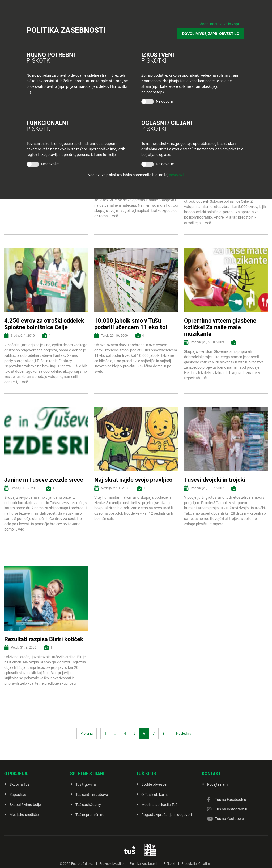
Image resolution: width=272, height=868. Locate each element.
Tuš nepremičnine (90, 815)
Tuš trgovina (86, 784)
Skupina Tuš (20, 784)
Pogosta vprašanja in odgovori (167, 815)
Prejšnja (87, 733)
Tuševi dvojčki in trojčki (215, 480)
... (115, 733)
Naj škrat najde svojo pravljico (133, 480)
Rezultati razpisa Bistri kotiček (44, 639)
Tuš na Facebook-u (231, 800)
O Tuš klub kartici (155, 795)
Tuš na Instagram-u (231, 809)
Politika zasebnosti (144, 864)
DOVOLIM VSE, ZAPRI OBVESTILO (212, 32)
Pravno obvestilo (111, 864)
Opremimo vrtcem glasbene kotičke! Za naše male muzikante (220, 327)
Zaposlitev (18, 795)
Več (115, 216)
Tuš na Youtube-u (229, 819)
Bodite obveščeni (155, 784)
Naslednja (184, 733)
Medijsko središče (24, 815)
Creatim (204, 864)
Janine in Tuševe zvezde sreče (44, 480)
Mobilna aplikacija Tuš (159, 805)
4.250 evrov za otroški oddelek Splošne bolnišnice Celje (44, 324)
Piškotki (169, 864)
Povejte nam (217, 784)
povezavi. (177, 174)
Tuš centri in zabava (92, 795)
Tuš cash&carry (88, 805)
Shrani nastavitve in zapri (219, 24)
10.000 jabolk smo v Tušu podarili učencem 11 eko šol (131, 324)
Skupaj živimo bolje (25, 805)
